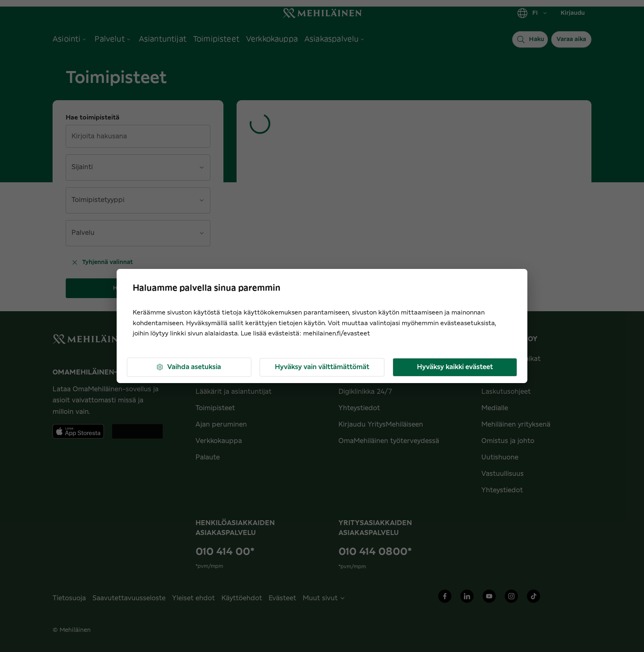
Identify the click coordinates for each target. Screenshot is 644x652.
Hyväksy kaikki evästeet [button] (455, 367)
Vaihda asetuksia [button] (188, 367)
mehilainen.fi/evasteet (337, 334)
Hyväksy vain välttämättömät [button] (322, 367)
